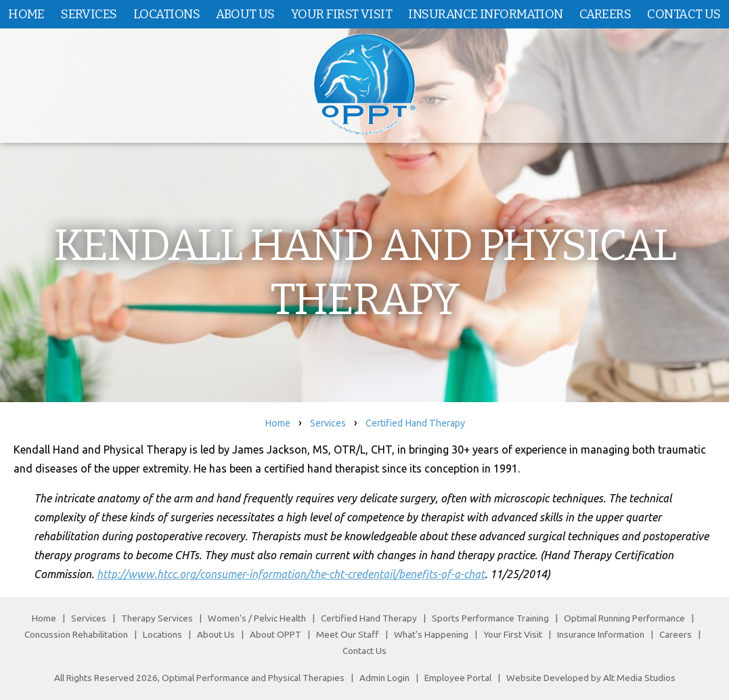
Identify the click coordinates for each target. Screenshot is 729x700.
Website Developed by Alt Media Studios (591, 678)
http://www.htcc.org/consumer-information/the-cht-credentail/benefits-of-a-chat (291, 574)
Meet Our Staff (348, 634)
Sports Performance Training (490, 618)
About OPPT (275, 634)
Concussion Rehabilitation (76, 634)
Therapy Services (157, 618)
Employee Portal (458, 678)
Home (26, 14)
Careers (605, 14)
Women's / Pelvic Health (258, 618)
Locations (167, 14)
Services (89, 14)
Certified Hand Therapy (415, 423)
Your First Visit (341, 14)
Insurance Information (485, 14)
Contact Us (684, 14)
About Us (245, 14)
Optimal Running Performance (624, 618)
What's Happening (431, 634)
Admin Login (384, 678)
